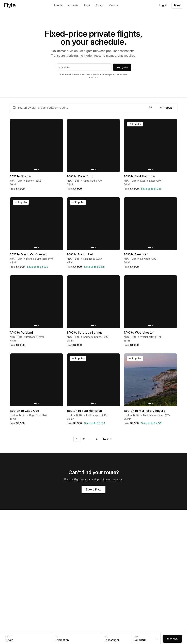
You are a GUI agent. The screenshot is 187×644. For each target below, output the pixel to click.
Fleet (87, 5)
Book (177, 5)
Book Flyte (173, 639)
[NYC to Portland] (36, 311)
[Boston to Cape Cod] (36, 389)
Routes (58, 5)
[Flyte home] (10, 5)
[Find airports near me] (150, 108)
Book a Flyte (93, 489)
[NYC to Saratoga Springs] (94, 311)
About (99, 5)
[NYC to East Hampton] (151, 155)
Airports (73, 5)
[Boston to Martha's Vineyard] (151, 389)
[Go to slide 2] (38, 169)
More (114, 5)
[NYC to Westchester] (151, 311)
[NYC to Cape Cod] (94, 155)
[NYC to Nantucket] (94, 233)
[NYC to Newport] (151, 233)
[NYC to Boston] (36, 155)
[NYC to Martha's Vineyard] (36, 233)
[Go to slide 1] (35, 169)
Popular (167, 108)
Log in (163, 5)
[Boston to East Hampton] (94, 389)
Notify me (122, 67)
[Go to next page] (107, 439)
